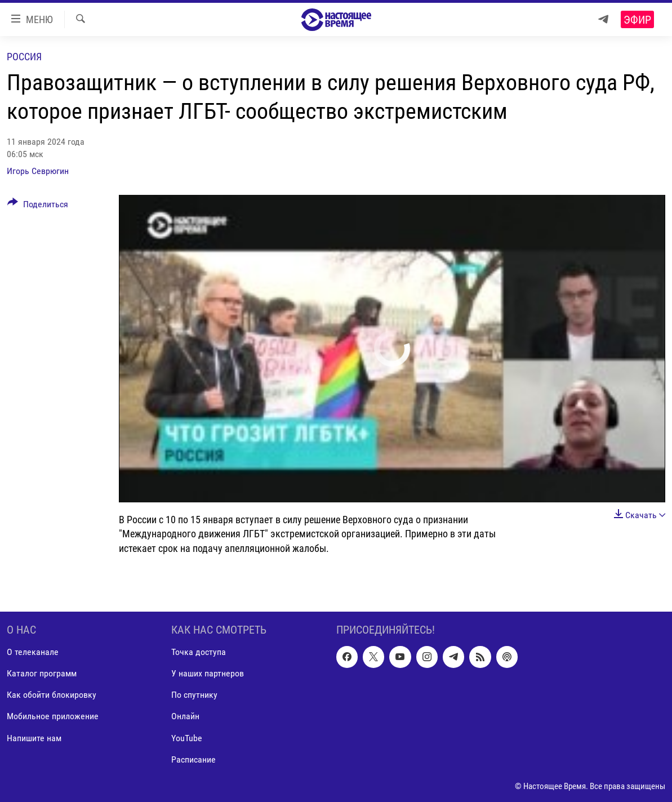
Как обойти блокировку (52, 695)
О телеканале (33, 652)
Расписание (193, 759)
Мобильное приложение (53, 716)
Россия (24, 57)
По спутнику (194, 695)
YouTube (187, 738)
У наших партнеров (208, 673)
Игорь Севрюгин (38, 171)
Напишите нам (34, 738)
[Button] (38, 206)
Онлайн (185, 716)
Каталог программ (42, 673)
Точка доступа (199, 652)
